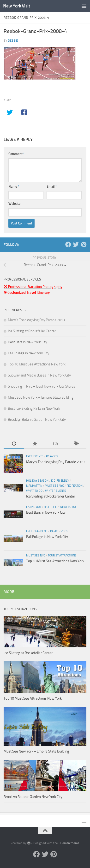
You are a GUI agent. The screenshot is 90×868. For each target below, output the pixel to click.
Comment (17, 154)
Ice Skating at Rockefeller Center (32, 331)
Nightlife (50, 507)
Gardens (41, 531)
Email (52, 187)
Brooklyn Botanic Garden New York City (37, 420)
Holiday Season (37, 481)
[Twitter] (76, 244)
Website (14, 204)
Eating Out (34, 507)
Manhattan (34, 486)
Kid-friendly (60, 481)
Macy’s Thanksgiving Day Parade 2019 (36, 320)
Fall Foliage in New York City (29, 353)
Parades (52, 456)
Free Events (35, 456)
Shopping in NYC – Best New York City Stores (42, 386)
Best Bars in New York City (27, 342)
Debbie (13, 41)
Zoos (65, 531)
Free (29, 531)
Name (14, 187)
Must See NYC (54, 486)
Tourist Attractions (62, 555)
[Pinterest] (84, 244)
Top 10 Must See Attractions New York (37, 364)
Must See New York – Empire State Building (41, 397)
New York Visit (17, 6)
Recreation (75, 486)
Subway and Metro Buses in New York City (39, 375)
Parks (54, 531)
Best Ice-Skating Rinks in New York (34, 408)
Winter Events (56, 491)
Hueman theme (69, 843)
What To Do (34, 491)
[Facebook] (68, 244)
